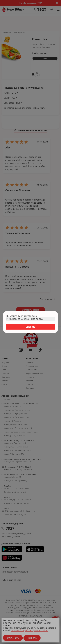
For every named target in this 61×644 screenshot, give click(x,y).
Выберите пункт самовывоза (22, 316)
